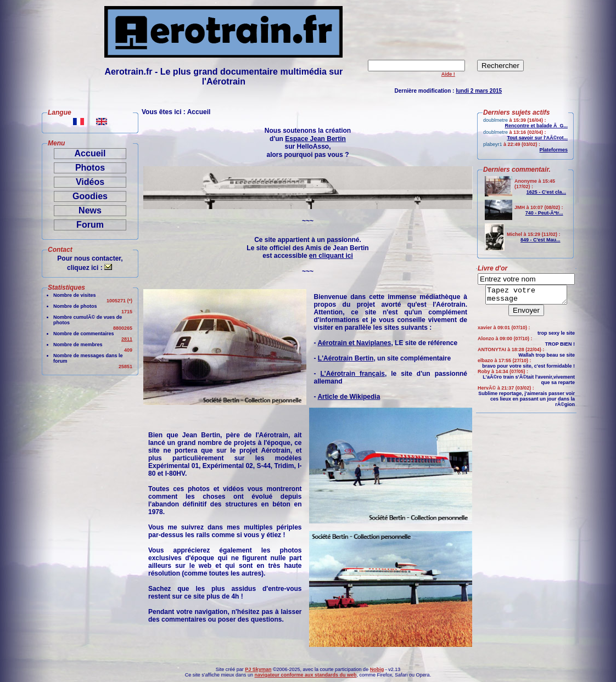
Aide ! (448, 74)
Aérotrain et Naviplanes (354, 343)
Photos (90, 168)
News (90, 210)
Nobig (377, 669)
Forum (90, 225)
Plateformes (553, 150)
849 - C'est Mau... (541, 240)
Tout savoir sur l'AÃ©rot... (537, 138)
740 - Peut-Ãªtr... (544, 213)
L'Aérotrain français (352, 374)
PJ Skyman (258, 669)
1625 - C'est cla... (546, 192)
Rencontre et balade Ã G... (536, 126)
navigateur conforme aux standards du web (305, 675)
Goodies (90, 196)
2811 (127, 339)
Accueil (90, 153)
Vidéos (90, 182)
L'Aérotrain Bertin (346, 358)
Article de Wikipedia (349, 397)
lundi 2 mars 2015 (479, 91)
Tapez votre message (526, 296)
